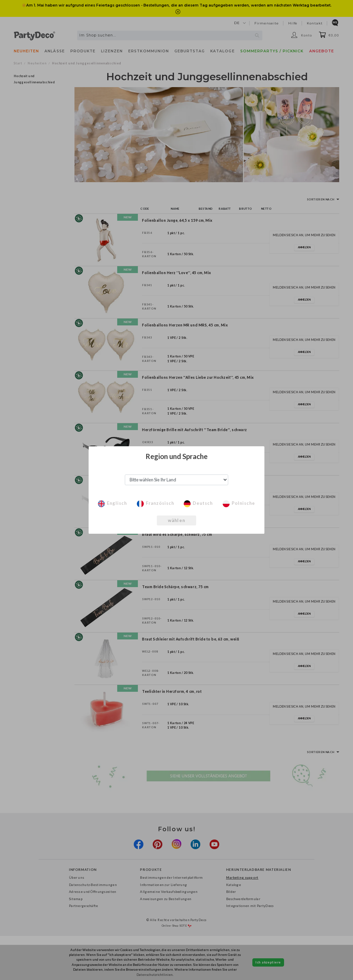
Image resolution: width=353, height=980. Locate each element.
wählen (176, 520)
